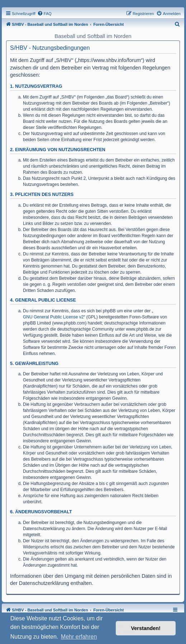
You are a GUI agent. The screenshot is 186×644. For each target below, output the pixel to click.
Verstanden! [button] (146, 628)
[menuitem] (44, 14)
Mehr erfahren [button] (79, 637)
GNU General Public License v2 (53, 317)
